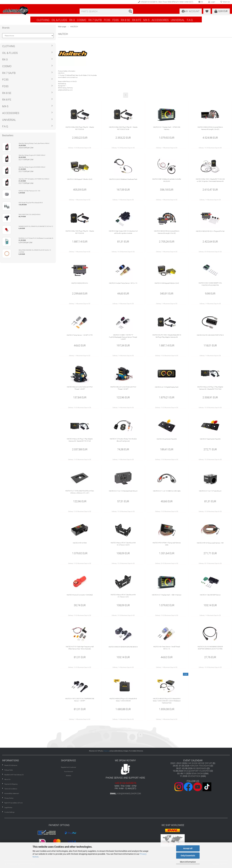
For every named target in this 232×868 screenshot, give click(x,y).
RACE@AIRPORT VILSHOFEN (197, 771)
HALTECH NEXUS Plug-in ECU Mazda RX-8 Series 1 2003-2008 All (123, 700)
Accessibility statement (12, 793)
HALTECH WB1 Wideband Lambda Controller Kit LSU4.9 (167, 180)
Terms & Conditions (11, 789)
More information (188, 862)
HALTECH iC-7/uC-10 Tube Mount (210, 491)
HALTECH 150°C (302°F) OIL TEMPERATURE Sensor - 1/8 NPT (80, 700)
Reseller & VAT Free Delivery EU (14, 775)
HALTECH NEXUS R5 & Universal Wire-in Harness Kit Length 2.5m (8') (210, 128)
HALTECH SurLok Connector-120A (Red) (80, 595)
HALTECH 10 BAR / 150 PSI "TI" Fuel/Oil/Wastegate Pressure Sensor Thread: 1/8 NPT (123, 337)
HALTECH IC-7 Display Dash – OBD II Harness (167, 595)
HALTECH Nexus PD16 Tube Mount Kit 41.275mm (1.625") (123, 544)
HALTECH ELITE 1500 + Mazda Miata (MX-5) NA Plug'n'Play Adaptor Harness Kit (167, 336)
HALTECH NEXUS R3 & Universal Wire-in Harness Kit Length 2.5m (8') (167, 232)
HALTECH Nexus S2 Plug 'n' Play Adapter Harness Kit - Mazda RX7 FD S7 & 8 (80, 440)
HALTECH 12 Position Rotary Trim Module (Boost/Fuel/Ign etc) (123, 440)
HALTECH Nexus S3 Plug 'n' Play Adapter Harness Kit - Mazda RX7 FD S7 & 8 (210, 388)
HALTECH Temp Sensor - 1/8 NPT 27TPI (80, 335)
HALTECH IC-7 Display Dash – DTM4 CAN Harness (167, 128)
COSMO (82, 20)
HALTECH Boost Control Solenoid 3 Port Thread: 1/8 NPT (123, 388)
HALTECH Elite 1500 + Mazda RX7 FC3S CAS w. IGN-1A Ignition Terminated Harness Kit (210, 180)
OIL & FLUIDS (59, 20)
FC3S (107, 20)
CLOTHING (43, 20)
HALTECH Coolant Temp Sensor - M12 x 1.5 (123, 283)
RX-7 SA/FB (95, 20)
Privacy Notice (9, 798)
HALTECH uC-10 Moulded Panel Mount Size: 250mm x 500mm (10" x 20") (80, 492)
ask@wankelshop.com (129, 794)
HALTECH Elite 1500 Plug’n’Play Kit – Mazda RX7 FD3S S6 (80, 232)
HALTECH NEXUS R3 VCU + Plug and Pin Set (210, 231)
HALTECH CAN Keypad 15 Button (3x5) (80, 179)
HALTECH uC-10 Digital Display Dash (167, 387)
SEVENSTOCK (194, 776)
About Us (7, 779)
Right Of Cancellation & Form (14, 803)
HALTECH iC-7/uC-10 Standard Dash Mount (123, 491)
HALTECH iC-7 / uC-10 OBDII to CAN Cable (167, 491)
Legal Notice (8, 807)
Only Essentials (188, 856)
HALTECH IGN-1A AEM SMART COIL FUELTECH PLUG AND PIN (210, 284)
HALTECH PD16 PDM (80, 543)
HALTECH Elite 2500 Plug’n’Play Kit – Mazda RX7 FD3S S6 (80, 128)
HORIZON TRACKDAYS (200, 766)
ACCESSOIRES (160, 20)
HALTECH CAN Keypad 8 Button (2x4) (167, 283)
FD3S (116, 20)
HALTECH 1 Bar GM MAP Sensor (210, 595)
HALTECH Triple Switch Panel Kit (210, 439)
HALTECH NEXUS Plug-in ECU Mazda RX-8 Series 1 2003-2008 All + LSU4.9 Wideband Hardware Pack (167, 701)
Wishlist (68, 776)
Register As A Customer (68, 767)
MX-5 (146, 20)
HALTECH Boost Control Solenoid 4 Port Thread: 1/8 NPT (80, 388)
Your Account (68, 771)
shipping (106, 751)
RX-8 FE (137, 20)
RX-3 (72, 20)
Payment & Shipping (11, 784)
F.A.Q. (190, 20)
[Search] (130, 12)
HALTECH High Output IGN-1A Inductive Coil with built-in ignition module (123, 232)
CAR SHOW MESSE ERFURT (200, 763)
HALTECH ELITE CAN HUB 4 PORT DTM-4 (210, 335)
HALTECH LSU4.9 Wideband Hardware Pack (123, 179)
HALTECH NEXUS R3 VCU (80, 283)
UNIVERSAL (178, 20)
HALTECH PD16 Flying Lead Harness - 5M (210, 543)
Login (212, 2)
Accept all (188, 848)
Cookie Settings (9, 812)
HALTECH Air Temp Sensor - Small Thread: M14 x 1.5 (167, 648)
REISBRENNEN (200, 768)
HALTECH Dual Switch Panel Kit (167, 439)
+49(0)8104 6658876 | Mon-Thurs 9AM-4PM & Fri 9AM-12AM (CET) (166, 2)
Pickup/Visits (9, 770)
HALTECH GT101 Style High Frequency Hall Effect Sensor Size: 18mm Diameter (80, 648)
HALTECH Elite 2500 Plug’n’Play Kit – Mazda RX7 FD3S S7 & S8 (123, 128)
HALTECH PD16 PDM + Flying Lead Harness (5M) (167, 544)
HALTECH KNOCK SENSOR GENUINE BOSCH (123, 647)
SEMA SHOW (197, 773)
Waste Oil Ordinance (11, 765)
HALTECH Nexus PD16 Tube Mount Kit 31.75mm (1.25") (123, 596)
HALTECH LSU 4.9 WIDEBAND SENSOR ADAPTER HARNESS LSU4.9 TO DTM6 (210, 648)
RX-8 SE (125, 20)
